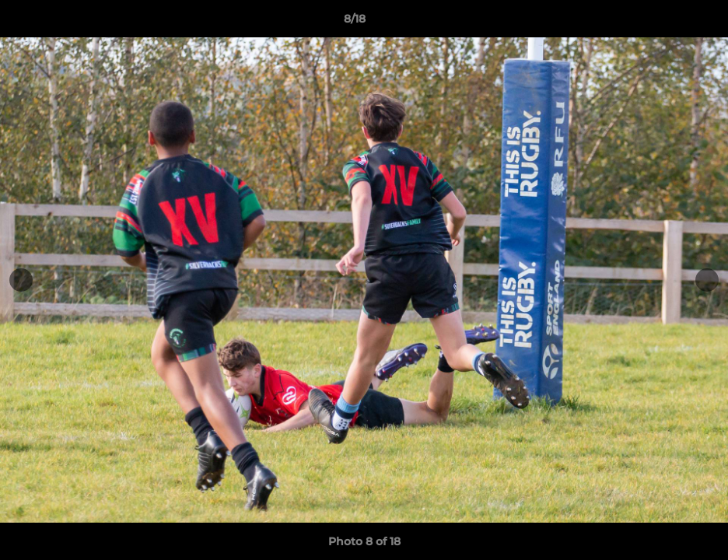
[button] (663, 23)
